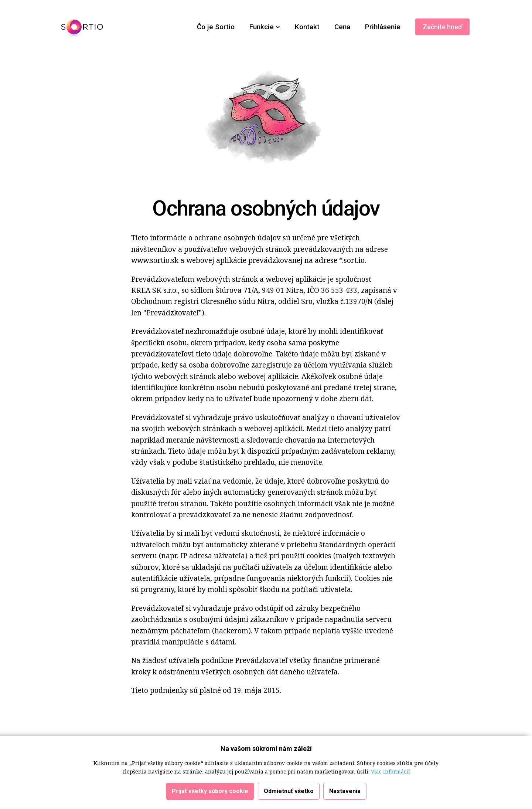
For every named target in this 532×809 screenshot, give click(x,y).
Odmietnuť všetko (289, 794)
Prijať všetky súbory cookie (210, 794)
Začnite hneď (442, 27)
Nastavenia (345, 794)
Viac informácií (391, 774)
